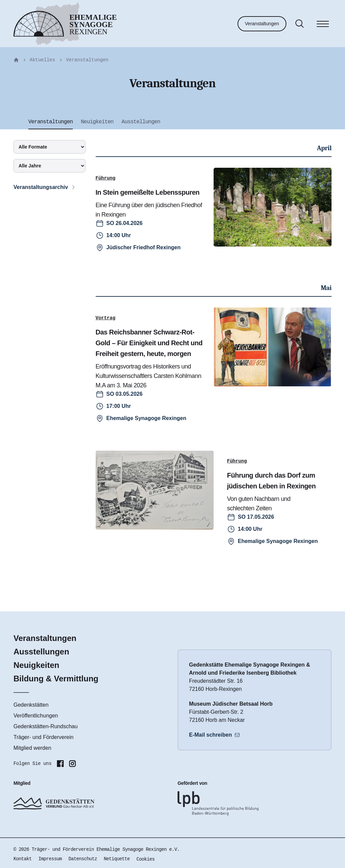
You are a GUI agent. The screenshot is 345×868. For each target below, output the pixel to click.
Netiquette (117, 859)
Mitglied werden (32, 748)
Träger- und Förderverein (43, 737)
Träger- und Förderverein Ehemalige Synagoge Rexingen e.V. (106, 849)
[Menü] (323, 25)
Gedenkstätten (31, 705)
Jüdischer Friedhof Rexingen (144, 247)
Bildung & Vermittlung (56, 679)
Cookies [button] (146, 859)
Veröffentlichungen (36, 716)
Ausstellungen (41, 652)
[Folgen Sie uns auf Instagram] (72, 764)
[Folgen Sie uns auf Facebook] (60, 764)
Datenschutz (83, 859)
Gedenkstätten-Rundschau (45, 726)
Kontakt (23, 859)
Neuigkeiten (36, 665)
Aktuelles (42, 60)
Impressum (50, 859)
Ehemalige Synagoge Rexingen (146, 418)
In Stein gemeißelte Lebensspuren (148, 192)
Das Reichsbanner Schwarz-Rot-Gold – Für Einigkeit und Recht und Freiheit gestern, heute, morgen (149, 343)
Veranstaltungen (262, 24)
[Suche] (300, 24)
